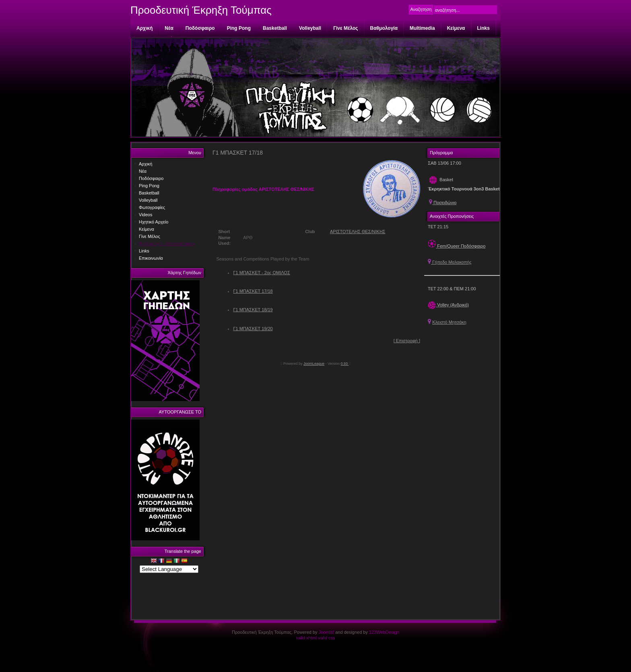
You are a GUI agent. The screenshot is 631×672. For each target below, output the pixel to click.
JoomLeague (314, 364)
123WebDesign (384, 632)
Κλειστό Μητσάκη (449, 322)
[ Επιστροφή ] (407, 341)
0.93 (345, 364)
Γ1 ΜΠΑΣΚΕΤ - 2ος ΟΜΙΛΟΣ (261, 273)
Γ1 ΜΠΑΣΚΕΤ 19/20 (253, 329)
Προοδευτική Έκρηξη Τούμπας (201, 10)
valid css (326, 638)
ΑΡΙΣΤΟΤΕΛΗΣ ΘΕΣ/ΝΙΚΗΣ (358, 232)
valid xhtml (306, 638)
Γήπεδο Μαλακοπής (450, 262)
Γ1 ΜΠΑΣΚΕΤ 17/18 (253, 291)
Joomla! (327, 632)
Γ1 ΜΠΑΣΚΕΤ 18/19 (253, 310)
